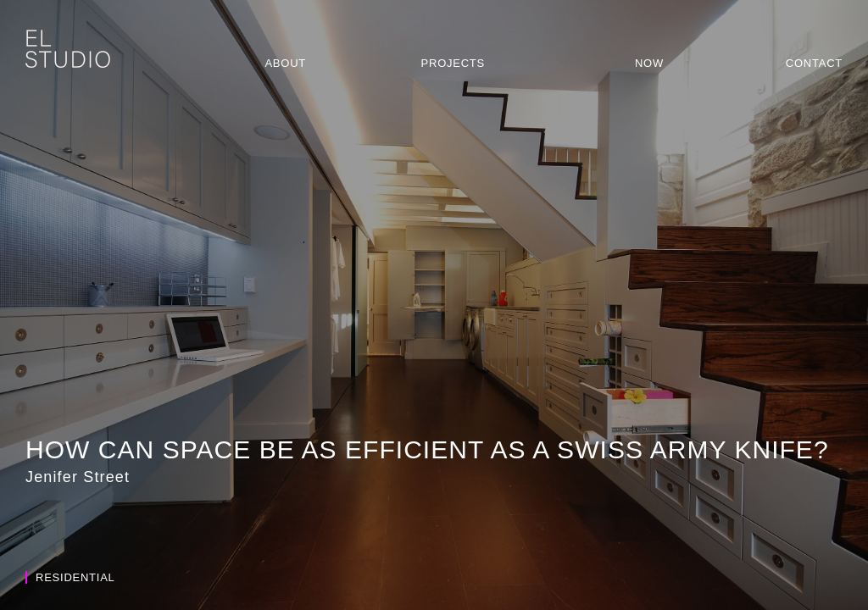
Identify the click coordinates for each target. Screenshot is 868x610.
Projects (453, 63)
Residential (70, 577)
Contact (814, 63)
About (285, 63)
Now (649, 63)
